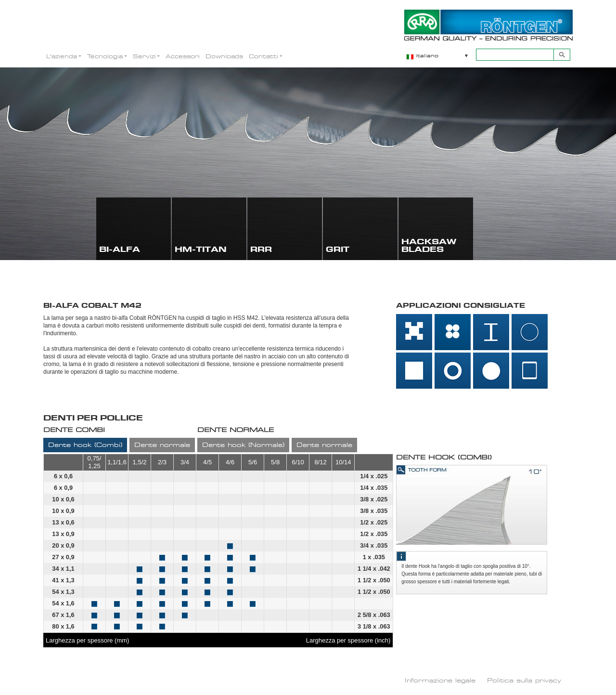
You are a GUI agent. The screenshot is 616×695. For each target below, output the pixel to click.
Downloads (224, 56)
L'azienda (62, 56)
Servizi (144, 56)
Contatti (263, 56)
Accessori (183, 56)
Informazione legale (440, 680)
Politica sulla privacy (524, 680)
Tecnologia (105, 56)
